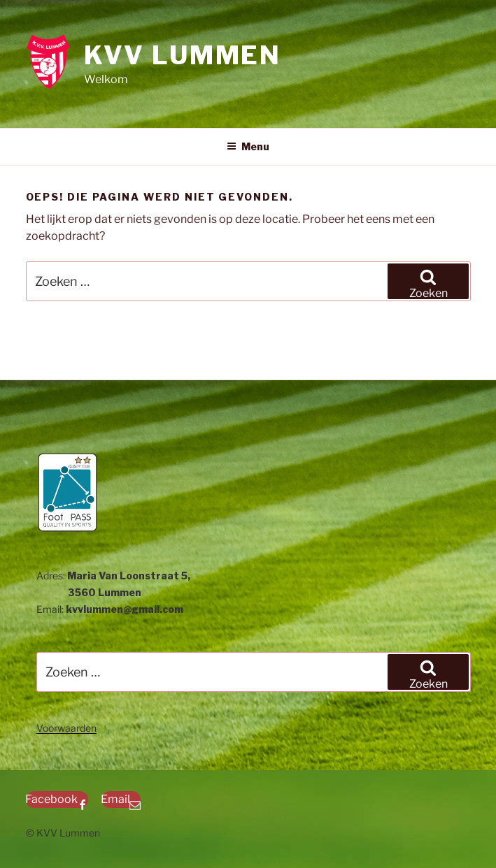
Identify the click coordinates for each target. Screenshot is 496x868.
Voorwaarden (66, 728)
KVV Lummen (183, 55)
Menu (248, 146)
